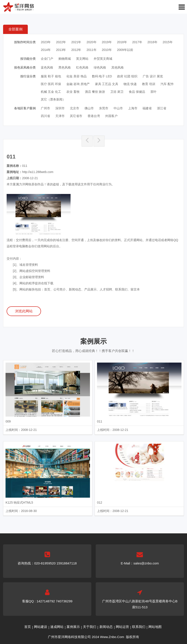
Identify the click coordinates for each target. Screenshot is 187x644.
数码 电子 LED (102, 76)
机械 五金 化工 (51, 92)
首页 (28, 627)
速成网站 (57, 627)
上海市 (133, 108)
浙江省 (162, 108)
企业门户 (47, 59)
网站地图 (155, 627)
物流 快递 (130, 84)
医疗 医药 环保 (51, 84)
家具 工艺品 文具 (107, 84)
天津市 (60, 116)
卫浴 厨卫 (117, 92)
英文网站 (82, 59)
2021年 (76, 42)
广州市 (45, 108)
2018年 (122, 42)
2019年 (107, 42)
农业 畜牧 (73, 92)
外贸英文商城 (103, 59)
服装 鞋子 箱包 (51, 76)
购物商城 (65, 59)
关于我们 (90, 627)
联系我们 (139, 627)
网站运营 (122, 627)
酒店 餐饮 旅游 (95, 92)
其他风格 (118, 67)
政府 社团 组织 (127, 76)
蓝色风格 (47, 67)
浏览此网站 (24, 311)
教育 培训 (149, 84)
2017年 (137, 42)
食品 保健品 (137, 92)
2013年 (61, 50)
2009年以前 (125, 50)
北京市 (75, 108)
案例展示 (73, 627)
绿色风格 (100, 67)
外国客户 (111, 116)
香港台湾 (94, 116)
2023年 (46, 42)
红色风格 (82, 67)
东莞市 (104, 108)
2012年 (76, 50)
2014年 (46, 50)
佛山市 (89, 108)
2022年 (61, 42)
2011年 (91, 50)
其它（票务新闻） (53, 99)
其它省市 (76, 116)
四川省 (45, 116)
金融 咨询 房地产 (78, 84)
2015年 (168, 42)
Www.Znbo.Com (112, 637)
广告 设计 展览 (153, 76)
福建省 (147, 108)
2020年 (91, 42)
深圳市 (60, 108)
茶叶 (153, 92)
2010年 (107, 50)
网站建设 (41, 627)
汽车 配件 (167, 84)
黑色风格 (65, 67)
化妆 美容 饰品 (77, 76)
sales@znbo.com (146, 563)
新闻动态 (106, 627)
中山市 (118, 108)
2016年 (152, 42)
